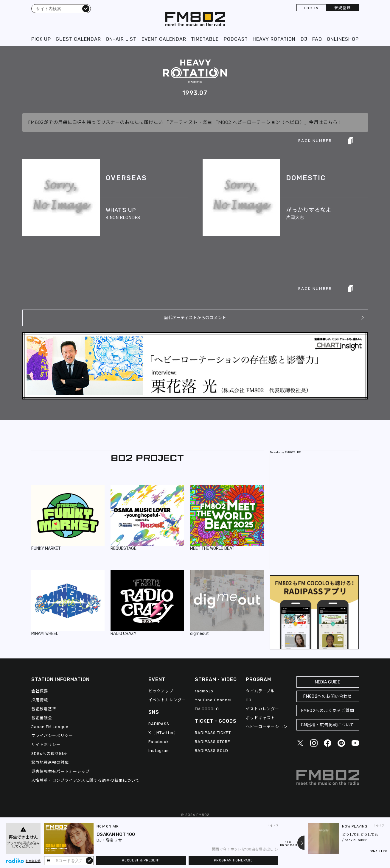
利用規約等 (33, 861)
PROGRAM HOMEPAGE (233, 860)
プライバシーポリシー (52, 736)
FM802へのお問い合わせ (328, 696)
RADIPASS (159, 724)
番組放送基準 (44, 709)
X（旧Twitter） (163, 733)
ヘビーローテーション (267, 727)
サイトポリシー (46, 745)
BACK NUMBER (315, 141)
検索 (86, 8)
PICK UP (41, 39)
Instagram (159, 751)
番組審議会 (42, 718)
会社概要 (40, 691)
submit (89, 860)
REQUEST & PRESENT (141, 860)
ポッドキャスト (260, 718)
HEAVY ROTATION (274, 39)
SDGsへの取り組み (49, 754)
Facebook (159, 742)
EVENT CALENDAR (164, 39)
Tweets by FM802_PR (285, 452)
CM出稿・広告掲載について (328, 725)
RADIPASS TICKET (213, 733)
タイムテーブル (260, 691)
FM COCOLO (207, 709)
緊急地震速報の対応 (50, 762)
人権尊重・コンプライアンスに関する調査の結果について (85, 780)
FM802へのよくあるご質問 (328, 711)
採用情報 (40, 700)
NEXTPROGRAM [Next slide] (289, 844)
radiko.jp (204, 691)
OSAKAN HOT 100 (116, 834)
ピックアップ (161, 691)
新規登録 (343, 8)
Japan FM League (50, 727)
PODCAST (236, 39)
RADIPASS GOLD (212, 751)
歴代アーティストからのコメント (195, 318)
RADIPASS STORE (213, 742)
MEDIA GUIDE (328, 682)
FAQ (317, 39)
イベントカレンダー (167, 700)
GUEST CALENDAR (78, 39)
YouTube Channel (213, 700)
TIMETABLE (205, 39)
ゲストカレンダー (262, 709)
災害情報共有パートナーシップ (60, 771)
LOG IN (311, 8)
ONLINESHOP (343, 39)
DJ (304, 39)
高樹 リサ (114, 840)
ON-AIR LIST (121, 39)
